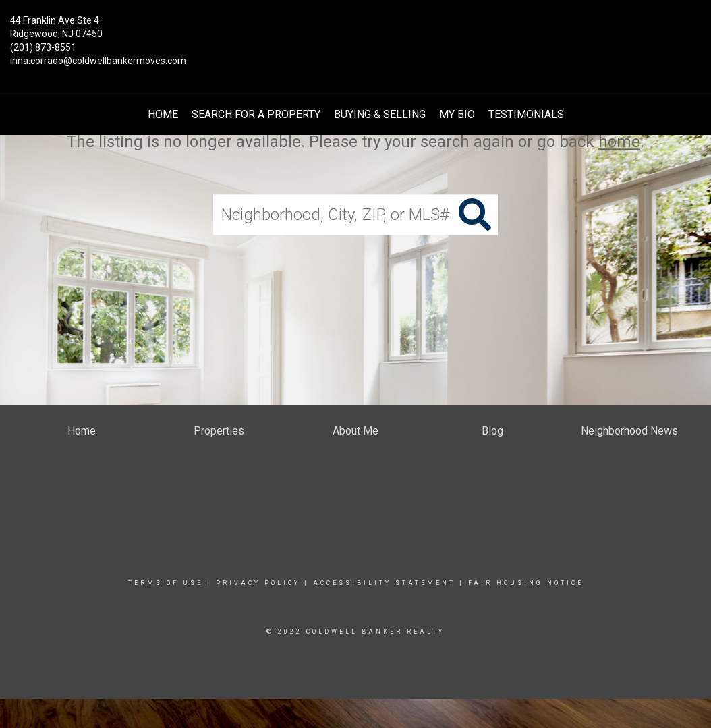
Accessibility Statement (384, 583)
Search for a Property (256, 114)
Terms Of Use (166, 583)
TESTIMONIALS (526, 114)
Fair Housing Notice (526, 583)
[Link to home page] (355, 30)
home (619, 142)
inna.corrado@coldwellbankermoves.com (98, 61)
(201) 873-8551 (43, 47)
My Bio (457, 114)
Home (163, 114)
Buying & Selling (380, 114)
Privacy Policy (258, 583)
